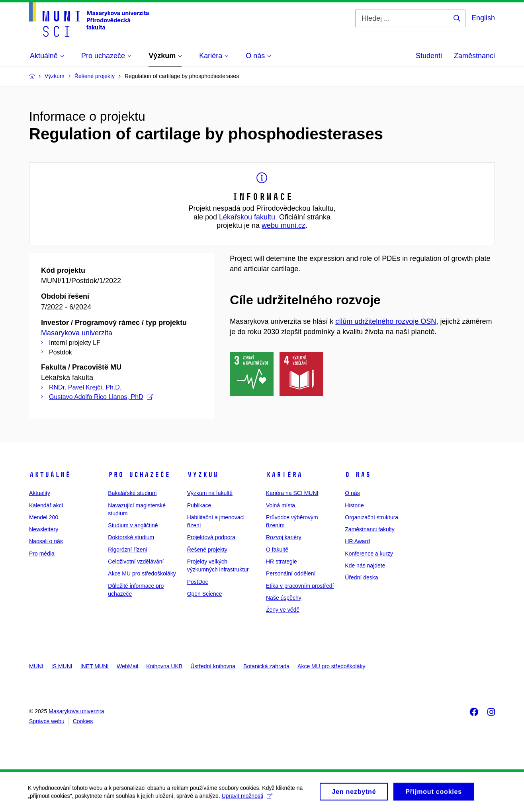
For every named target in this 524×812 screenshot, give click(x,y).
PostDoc (198, 582)
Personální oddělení (291, 573)
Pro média (42, 554)
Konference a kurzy (369, 554)
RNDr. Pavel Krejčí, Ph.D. (85, 387)
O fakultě (277, 550)
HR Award (357, 541)
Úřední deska (361, 577)
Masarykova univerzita (77, 333)
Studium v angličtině (133, 525)
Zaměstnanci (474, 56)
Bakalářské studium (132, 493)
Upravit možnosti (247, 800)
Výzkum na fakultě (210, 493)
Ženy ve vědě (283, 610)
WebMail (127, 666)
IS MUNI (62, 666)
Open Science (205, 594)
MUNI (36, 666)
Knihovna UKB (164, 666)
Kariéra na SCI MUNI (292, 493)
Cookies (83, 721)
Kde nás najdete (365, 565)
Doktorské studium (131, 537)
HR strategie (282, 562)
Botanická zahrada (266, 666)
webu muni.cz (284, 225)
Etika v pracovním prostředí (300, 586)
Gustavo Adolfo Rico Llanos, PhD (101, 397)
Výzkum (203, 475)
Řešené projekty (207, 550)
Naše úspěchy (284, 598)
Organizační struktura (371, 517)
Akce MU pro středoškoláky (142, 573)
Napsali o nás (46, 541)
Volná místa (281, 505)
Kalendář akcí (46, 505)
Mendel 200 (44, 517)
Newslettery (44, 529)
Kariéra (284, 475)
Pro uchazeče (139, 475)
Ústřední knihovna (213, 666)
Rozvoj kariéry (284, 537)
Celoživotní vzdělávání (136, 562)
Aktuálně (50, 475)
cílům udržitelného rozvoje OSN (386, 321)
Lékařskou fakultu (247, 217)
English (483, 18)
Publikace (199, 505)
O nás (358, 475)
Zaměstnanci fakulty (370, 529)
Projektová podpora (211, 537)
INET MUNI (95, 666)
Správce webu (47, 721)
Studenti (429, 56)
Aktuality (40, 493)
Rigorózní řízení (128, 550)
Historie (354, 505)
